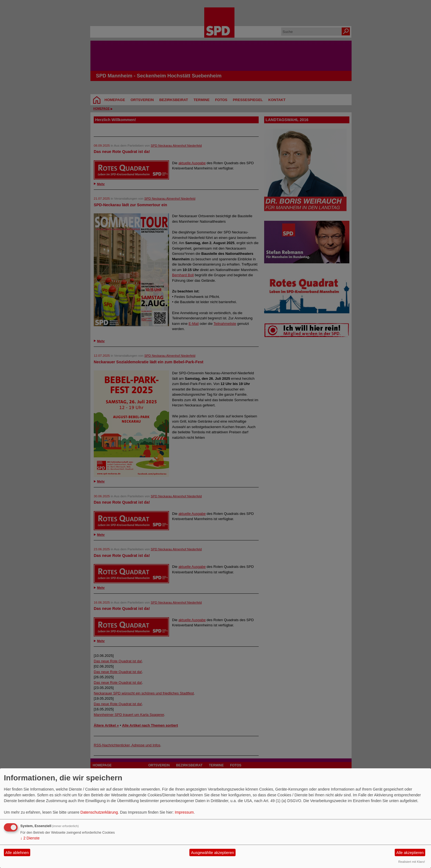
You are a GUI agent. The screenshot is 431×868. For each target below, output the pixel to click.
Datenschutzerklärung (99, 812)
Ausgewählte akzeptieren (212, 853)
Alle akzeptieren (410, 853)
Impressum (184, 812)
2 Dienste (30, 838)
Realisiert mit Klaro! (412, 862)
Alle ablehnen (17, 853)
